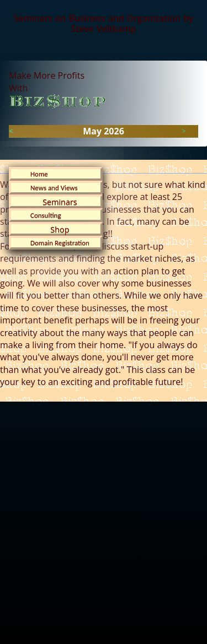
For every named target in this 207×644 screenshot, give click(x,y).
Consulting (46, 215)
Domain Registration (60, 243)
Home (39, 174)
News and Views (54, 188)
